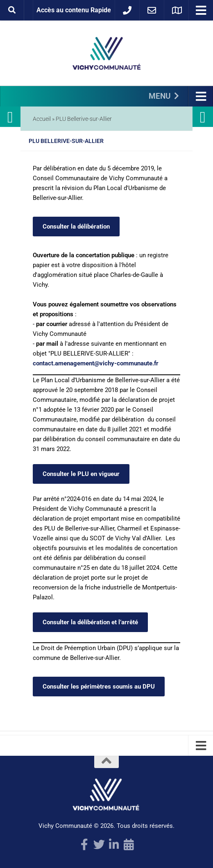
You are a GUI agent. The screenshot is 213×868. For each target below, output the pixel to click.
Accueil (42, 119)
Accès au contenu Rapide (74, 10)
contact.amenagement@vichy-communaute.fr (96, 363)
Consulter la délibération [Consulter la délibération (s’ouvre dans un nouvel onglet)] (76, 227)
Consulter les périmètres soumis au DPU (99, 687)
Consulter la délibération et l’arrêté (90, 622)
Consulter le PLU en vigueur (81, 474)
